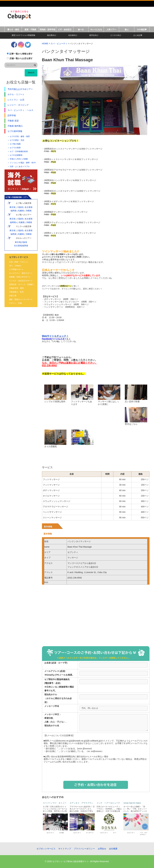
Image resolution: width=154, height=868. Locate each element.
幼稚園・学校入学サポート (20, 277)
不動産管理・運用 (16, 288)
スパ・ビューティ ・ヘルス (20, 110)
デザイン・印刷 (15, 303)
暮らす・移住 (13, 29)
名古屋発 (28, 207)
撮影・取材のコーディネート (21, 299)
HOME (45, 44)
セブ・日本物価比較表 (19, 151)
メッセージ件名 (52, 706)
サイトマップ (65, 849)
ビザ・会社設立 (65, 29)
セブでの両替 (15, 148)
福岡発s (13, 222)
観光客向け (52, 35)
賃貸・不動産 (30, 29)
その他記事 (142, 29)
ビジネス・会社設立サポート (21, 281)
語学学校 (12, 115)
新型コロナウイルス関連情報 (23, 35)
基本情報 (48, 527)
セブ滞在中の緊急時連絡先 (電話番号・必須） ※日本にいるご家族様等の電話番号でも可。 (59, 685)
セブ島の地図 (15, 144)
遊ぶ (127, 29)
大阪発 (20, 207)
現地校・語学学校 (48, 29)
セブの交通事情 (16, 155)
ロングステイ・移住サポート (21, 273)
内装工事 (13, 296)
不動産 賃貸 (13, 121)
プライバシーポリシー (84, 849)
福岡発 (13, 211)
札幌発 (21, 211)
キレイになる (96, 29)
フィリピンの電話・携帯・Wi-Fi (23, 163)
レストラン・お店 (16, 100)
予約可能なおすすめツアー (20, 89)
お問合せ (102, 849)
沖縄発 (29, 211)
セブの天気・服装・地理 (20, 136)
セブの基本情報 (15, 131)
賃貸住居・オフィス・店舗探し (22, 284)
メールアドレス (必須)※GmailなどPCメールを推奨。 (59, 673)
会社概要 (113, 849)
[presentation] (96, 772)
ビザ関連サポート (16, 269)
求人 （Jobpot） (16, 266)
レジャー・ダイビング (18, 105)
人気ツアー (111, 29)
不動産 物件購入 (15, 126)
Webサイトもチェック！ (55, 336)
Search (31, 72)
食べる (81, 29)
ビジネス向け (116, 35)
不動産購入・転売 (16, 292)
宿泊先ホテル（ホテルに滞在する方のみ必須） (58, 698)
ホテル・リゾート (16, 94)
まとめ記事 (138, 35)
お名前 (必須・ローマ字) (56, 663)
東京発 (12, 207)
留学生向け (94, 35)
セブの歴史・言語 (17, 140)
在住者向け (73, 35)
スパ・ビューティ (59, 44)
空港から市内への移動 (19, 159)
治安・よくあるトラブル (20, 166)
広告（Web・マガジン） (19, 262)
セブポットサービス (46, 849)
